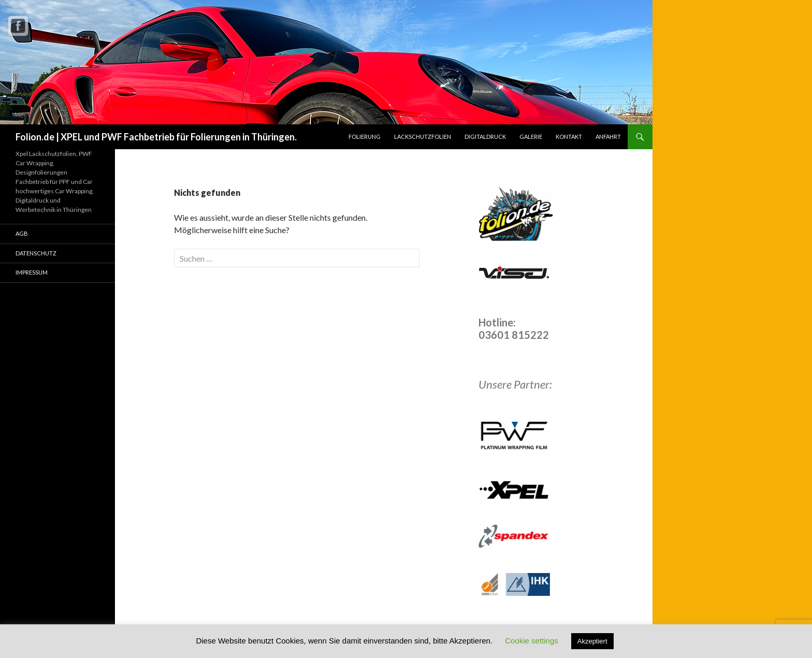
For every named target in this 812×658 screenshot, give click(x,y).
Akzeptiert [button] (592, 641)
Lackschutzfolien (423, 137)
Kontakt (569, 137)
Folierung (365, 137)
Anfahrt (608, 137)
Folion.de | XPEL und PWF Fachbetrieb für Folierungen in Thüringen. (156, 137)
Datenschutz (36, 253)
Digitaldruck (485, 137)
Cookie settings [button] (532, 641)
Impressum (32, 272)
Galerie (531, 137)
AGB (22, 233)
